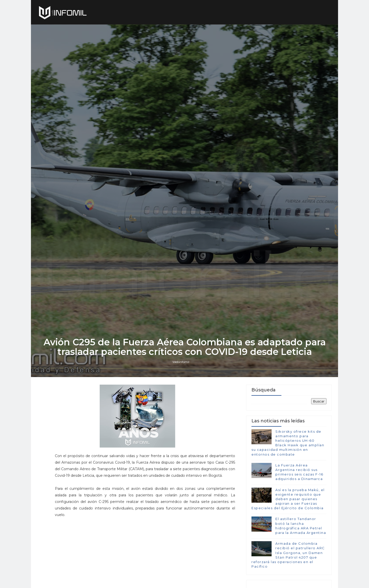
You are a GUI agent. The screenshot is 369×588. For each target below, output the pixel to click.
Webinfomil (181, 362)
